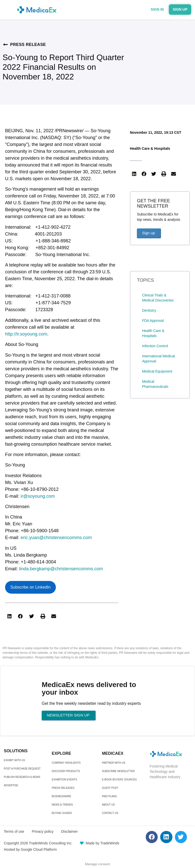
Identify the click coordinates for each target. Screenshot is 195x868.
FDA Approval (153, 321)
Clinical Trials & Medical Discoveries (158, 298)
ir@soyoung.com (38, 496)
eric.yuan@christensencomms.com (56, 538)
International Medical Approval (158, 359)
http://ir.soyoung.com (26, 334)
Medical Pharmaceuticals (155, 384)
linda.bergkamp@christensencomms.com (61, 569)
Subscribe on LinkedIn (30, 587)
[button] (9, 616)
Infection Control (155, 346)
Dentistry (149, 310)
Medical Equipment (157, 371)
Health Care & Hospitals (150, 148)
